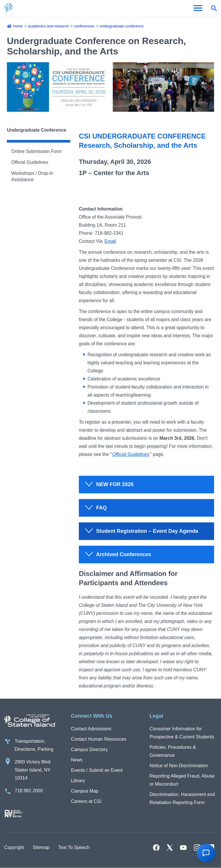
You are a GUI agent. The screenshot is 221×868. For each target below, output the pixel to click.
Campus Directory (89, 749)
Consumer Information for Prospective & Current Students (182, 733)
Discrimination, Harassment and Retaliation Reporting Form (182, 798)
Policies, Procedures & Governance (173, 751)
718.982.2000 (29, 791)
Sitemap (41, 847)
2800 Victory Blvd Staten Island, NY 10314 (33, 770)
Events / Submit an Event (97, 770)
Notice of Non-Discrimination (179, 766)
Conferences (84, 26)
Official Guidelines (30, 162)
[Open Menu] (198, 8)
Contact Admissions (91, 729)
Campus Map (85, 791)
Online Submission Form (36, 151)
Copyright (14, 847)
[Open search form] (214, 8)
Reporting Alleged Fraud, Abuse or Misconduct (182, 780)
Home (18, 26)
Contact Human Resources (99, 739)
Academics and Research (48, 26)
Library (78, 781)
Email (110, 241)
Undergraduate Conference (122, 26)
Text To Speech (74, 847)
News (77, 760)
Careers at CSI (86, 801)
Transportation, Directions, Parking (34, 745)
